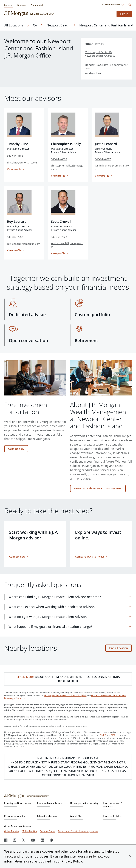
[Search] (130, 5)
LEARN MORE (25, 677)
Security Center (48, 831)
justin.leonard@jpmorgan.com (112, 167)
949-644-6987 (103, 159)
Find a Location (119, 648)
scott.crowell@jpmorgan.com (67, 245)
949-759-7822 (59, 237)
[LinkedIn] (42, 840)
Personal (9, 5)
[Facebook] (6, 840)
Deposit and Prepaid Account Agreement (78, 831)
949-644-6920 (59, 159)
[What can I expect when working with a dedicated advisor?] (70, 607)
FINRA (103, 735)
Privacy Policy (72, 861)
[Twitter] (24, 840)
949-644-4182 (15, 156)
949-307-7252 (15, 237)
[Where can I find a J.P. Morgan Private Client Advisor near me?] (70, 597)
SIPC (113, 735)
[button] (130, 856)
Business (22, 5)
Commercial (37, 5)
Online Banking (12, 831)
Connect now (16, 449)
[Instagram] (15, 840)
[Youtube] (33, 840)
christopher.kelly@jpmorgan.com (67, 167)
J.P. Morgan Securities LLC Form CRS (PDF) (65, 695)
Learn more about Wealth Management (98, 488)
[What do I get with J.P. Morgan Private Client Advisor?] (70, 617)
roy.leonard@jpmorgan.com (24, 244)
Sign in (124, 14)
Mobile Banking (30, 831)
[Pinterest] (51, 840)
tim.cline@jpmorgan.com (22, 163)
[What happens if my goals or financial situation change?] (70, 627)
